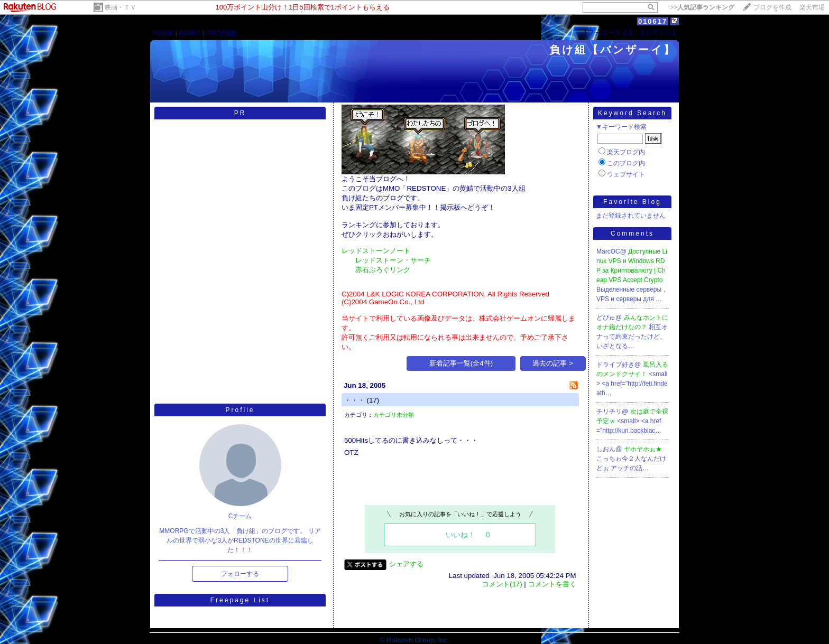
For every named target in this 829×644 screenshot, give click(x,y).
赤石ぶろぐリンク (383, 270)
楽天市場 (812, 7)
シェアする (406, 564)
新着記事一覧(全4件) (461, 363)
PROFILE (221, 33)
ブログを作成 (772, 7)
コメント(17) (502, 584)
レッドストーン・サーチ (393, 260)
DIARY (190, 33)
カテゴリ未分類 (394, 415)
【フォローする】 (608, 32)
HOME (163, 33)
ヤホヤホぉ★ (643, 449)
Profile (240, 410)
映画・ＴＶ (121, 7)
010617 (653, 21)
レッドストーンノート (376, 251)
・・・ (354, 400)
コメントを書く (552, 584)
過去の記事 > (553, 363)
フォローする (240, 574)
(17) (373, 400)
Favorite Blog (632, 202)
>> (702, 7)
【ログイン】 (658, 32)
